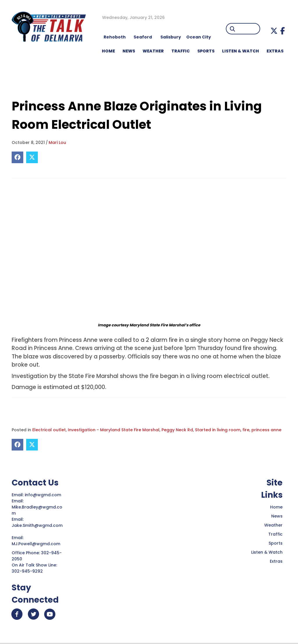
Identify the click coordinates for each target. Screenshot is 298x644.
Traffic (275, 534)
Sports (206, 51)
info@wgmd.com (44, 495)
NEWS (129, 51)
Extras (276, 561)
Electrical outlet (49, 430)
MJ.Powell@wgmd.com (37, 544)
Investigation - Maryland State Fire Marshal (114, 430)
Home (276, 507)
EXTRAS (275, 51)
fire (246, 430)
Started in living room (218, 430)
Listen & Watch (267, 552)
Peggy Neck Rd (177, 430)
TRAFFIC (181, 51)
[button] (274, 31)
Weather (273, 525)
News (277, 516)
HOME (108, 51)
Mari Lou (57, 142)
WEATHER (153, 51)
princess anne (266, 430)
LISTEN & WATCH (241, 51)
